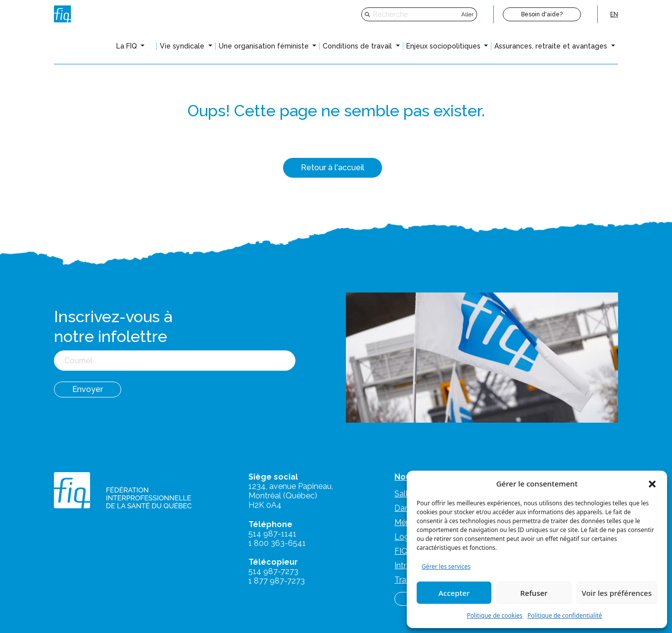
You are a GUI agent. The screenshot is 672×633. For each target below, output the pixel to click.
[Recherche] (416, 14)
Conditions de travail (358, 46)
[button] (652, 484)
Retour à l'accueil (333, 168)
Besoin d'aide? (542, 14)
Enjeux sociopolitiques (444, 46)
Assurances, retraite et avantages (552, 46)
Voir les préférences (617, 593)
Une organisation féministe (265, 46)
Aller (467, 14)
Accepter (454, 593)
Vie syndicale (183, 46)
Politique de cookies (494, 615)
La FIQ (128, 46)
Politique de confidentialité (565, 615)
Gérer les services (446, 566)
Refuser (534, 593)
